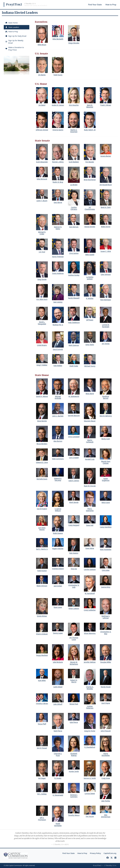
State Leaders (12, 27)
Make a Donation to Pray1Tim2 (15, 49)
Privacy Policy (95, 853)
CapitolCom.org (110, 853)
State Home (11, 23)
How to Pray (111, 5)
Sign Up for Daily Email (16, 36)
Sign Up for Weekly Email (14, 42)
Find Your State (95, 5)
